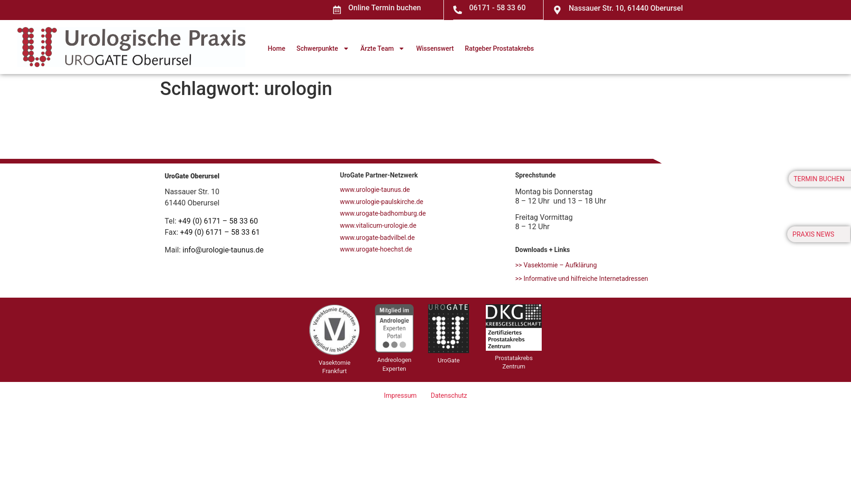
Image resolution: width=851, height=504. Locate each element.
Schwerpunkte (323, 48)
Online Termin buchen (385, 8)
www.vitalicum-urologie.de (378, 225)
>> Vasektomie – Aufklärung (556, 265)
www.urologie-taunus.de (375, 189)
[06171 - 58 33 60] (458, 10)
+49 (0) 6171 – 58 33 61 (220, 232)
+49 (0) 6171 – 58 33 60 (218, 221)
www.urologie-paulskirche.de (382, 201)
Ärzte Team (383, 48)
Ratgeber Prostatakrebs (499, 48)
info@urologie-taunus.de (223, 249)
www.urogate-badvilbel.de (378, 237)
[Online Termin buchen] (337, 10)
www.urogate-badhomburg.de (383, 213)
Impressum (401, 395)
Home (277, 48)
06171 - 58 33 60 (498, 8)
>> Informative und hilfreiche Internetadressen (582, 278)
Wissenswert (435, 48)
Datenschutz (449, 395)
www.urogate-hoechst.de (376, 249)
